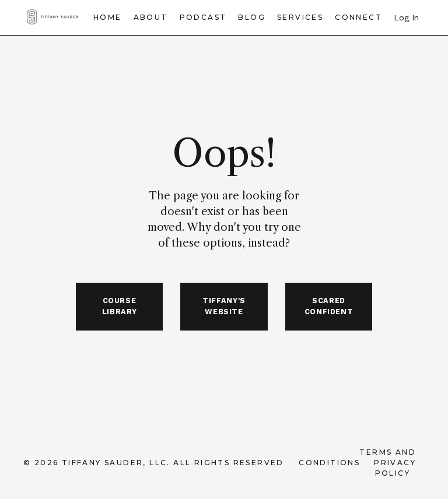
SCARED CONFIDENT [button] (329, 306)
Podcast (203, 17)
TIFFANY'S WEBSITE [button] (224, 306)
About (151, 17)
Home (108, 17)
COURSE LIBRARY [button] (119, 306)
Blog (252, 17)
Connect (358, 17)
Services (300, 17)
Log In (406, 17)
